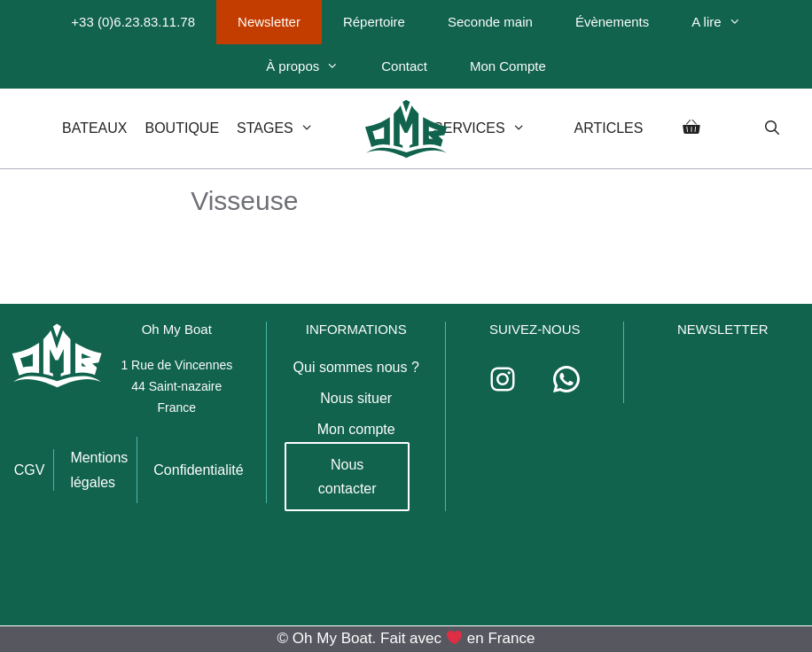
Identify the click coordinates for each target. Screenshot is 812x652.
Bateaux (95, 128)
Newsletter (269, 22)
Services (495, 128)
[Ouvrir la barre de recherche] (772, 128)
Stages (291, 128)
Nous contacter (347, 477)
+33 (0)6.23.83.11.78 (133, 22)
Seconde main (490, 22)
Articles (608, 128)
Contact (404, 66)
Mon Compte (508, 66)
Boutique (183, 128)
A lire (726, 22)
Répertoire (374, 22)
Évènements (612, 22)
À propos (313, 66)
